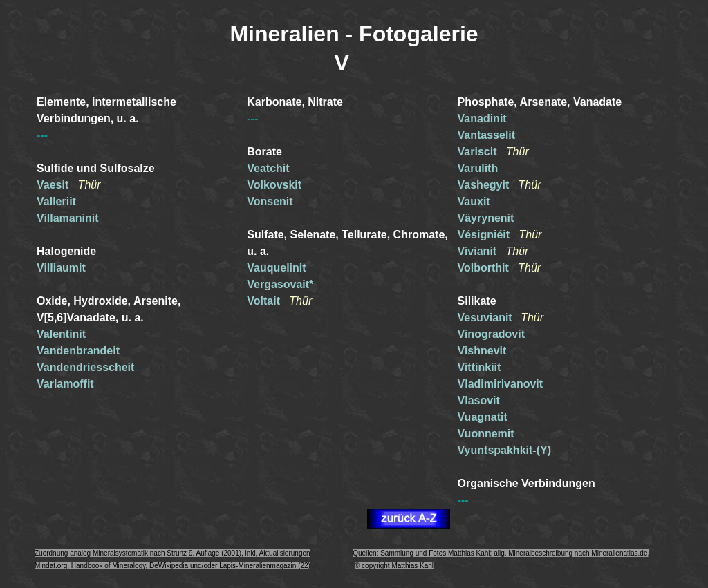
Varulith (478, 168)
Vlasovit (479, 400)
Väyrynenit (486, 218)
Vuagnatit (483, 417)
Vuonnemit (486, 434)
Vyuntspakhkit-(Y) (504, 450)
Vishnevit (482, 351)
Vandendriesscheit (85, 367)
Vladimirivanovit (501, 384)
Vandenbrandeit (78, 351)
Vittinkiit (479, 367)
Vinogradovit (492, 334)
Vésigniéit (488, 235)
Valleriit (56, 201)
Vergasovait (278, 284)
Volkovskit (274, 185)
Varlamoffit (65, 384)
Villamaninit (68, 218)
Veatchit (268, 168)
